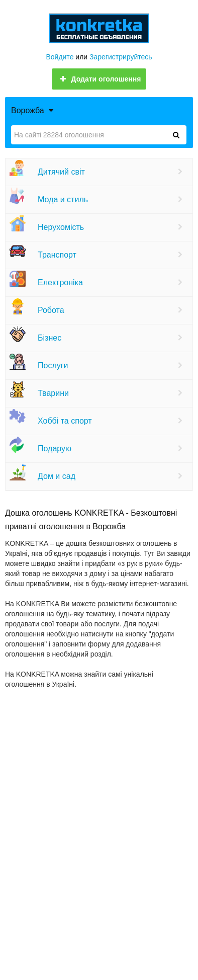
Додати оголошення (99, 79)
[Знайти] (176, 135)
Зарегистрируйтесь (121, 57)
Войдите (60, 57)
